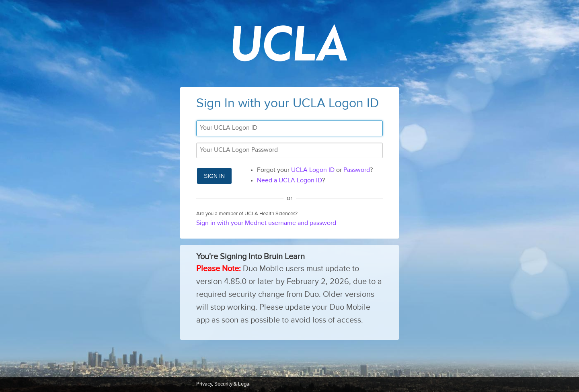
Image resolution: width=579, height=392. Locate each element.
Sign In (214, 176)
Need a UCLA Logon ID (289, 181)
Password (357, 170)
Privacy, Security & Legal (223, 384)
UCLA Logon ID (313, 170)
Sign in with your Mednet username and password (266, 223)
